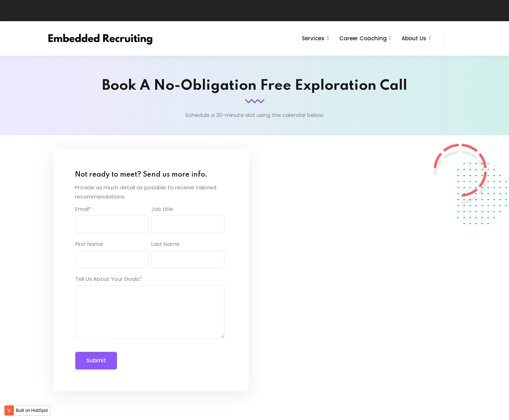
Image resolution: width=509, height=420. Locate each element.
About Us (414, 38)
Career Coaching (363, 38)
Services (313, 38)
